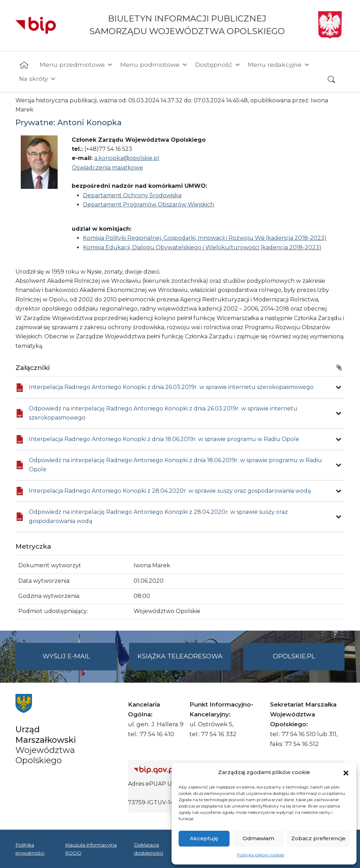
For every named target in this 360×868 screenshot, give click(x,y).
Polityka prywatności (30, 849)
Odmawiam (258, 838)
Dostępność (218, 65)
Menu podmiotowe (154, 65)
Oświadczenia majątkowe (107, 168)
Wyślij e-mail (80, 661)
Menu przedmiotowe (76, 65)
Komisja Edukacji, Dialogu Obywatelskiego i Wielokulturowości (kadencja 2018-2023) (202, 247)
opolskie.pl (294, 656)
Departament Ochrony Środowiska (132, 195)
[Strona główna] (24, 65)
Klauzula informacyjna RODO (91, 849)
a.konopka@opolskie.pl (127, 158)
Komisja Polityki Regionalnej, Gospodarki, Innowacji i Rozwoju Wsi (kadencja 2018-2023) (205, 238)
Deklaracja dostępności (149, 849)
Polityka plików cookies (261, 855)
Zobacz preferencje (318, 838)
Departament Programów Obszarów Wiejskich (149, 205)
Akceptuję (204, 838)
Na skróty (38, 79)
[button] (346, 772)
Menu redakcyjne (279, 65)
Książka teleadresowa (180, 656)
